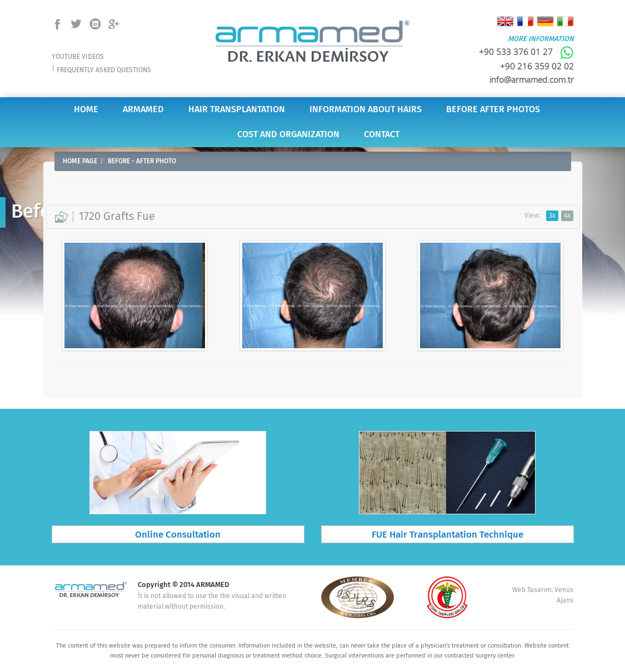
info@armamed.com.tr (532, 79)
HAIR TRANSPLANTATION (237, 110)
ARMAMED (143, 110)
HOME (86, 110)
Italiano (565, 21)
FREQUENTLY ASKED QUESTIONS (104, 70)
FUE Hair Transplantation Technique (447, 535)
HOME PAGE (80, 161)
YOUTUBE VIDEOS (78, 57)
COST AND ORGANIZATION (288, 135)
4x (567, 216)
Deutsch (545, 21)
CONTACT (382, 135)
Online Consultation (178, 535)
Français (525, 21)
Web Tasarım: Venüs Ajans (543, 595)
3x (552, 216)
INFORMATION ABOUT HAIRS (366, 110)
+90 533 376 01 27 (526, 52)
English (505, 21)
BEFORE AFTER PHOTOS (493, 110)
